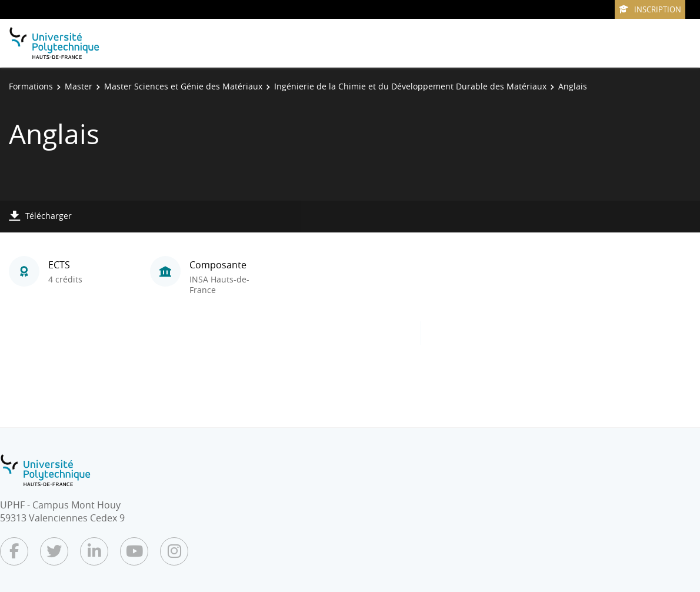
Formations (31, 86)
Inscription (650, 9)
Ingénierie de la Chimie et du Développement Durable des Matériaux (410, 86)
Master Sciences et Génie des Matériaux (183, 86)
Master (79, 86)
